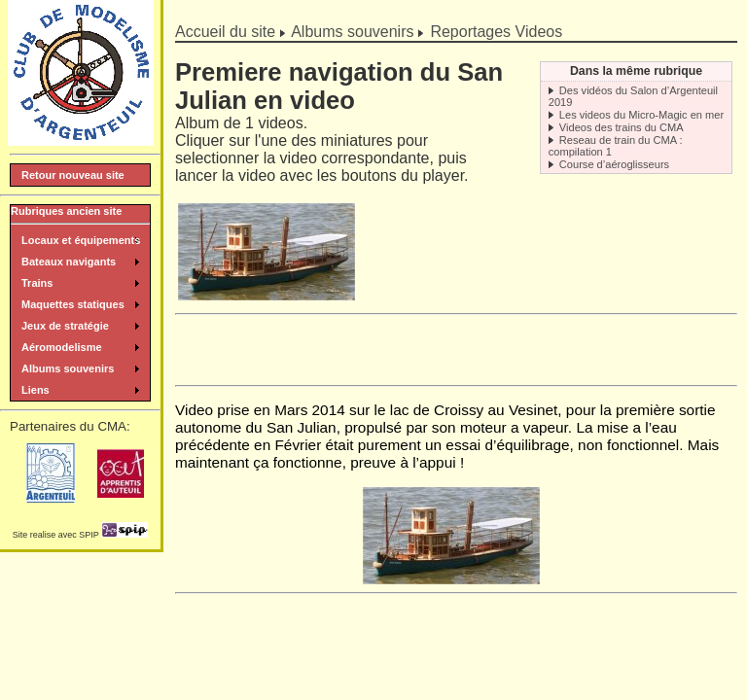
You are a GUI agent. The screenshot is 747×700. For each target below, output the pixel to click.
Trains (37, 283)
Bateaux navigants (69, 262)
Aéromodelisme (62, 347)
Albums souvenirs (352, 32)
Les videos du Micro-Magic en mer (641, 115)
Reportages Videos (496, 32)
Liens (36, 390)
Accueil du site (225, 32)
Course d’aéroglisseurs (614, 164)
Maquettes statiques (73, 304)
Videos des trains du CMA (622, 127)
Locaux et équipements (81, 240)
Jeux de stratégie (65, 326)
